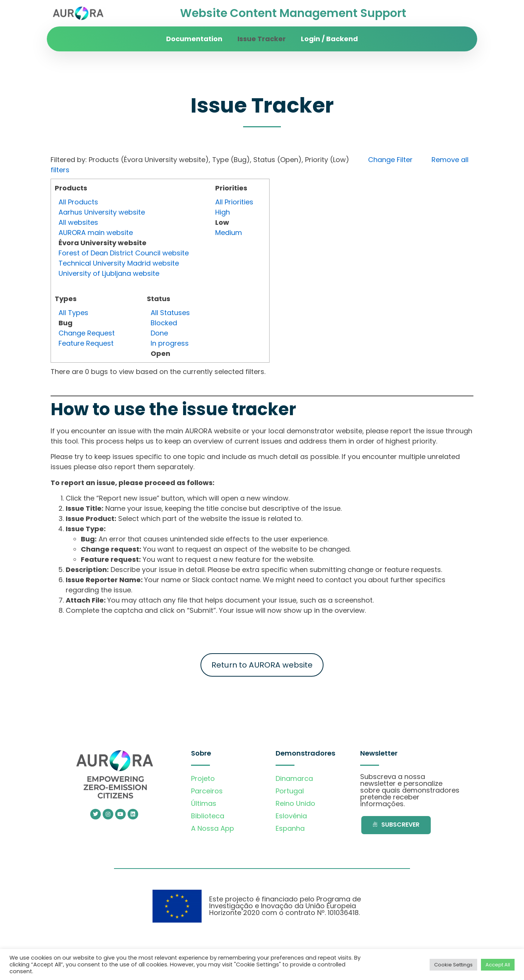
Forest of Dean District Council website (124, 253)
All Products (78, 202)
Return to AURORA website (262, 665)
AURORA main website (96, 233)
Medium (229, 233)
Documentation (194, 39)
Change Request (87, 333)
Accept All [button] (498, 965)
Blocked (164, 323)
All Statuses (170, 313)
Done (159, 333)
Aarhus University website (102, 212)
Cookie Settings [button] (453, 965)
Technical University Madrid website (119, 263)
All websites (78, 222)
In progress (170, 343)
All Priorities (234, 202)
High (223, 212)
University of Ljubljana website (109, 273)
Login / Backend (329, 39)
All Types (73, 313)
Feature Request (86, 343)
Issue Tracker (262, 39)
